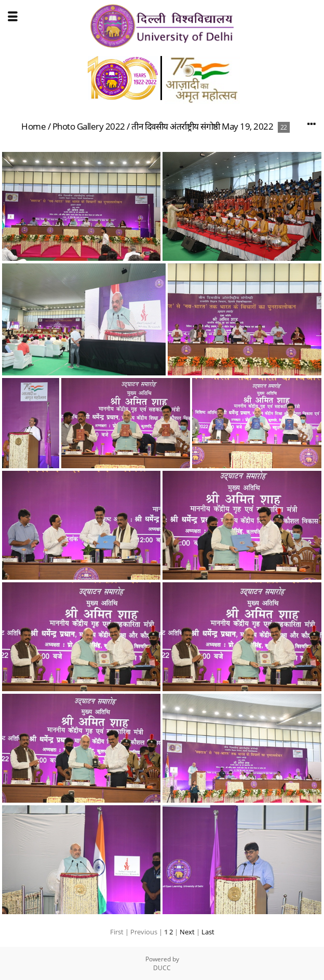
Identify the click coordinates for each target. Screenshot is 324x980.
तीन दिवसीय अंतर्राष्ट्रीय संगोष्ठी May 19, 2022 (202, 126)
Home (33, 126)
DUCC (162, 968)
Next (187, 932)
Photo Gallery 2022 (89, 126)
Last (208, 932)
